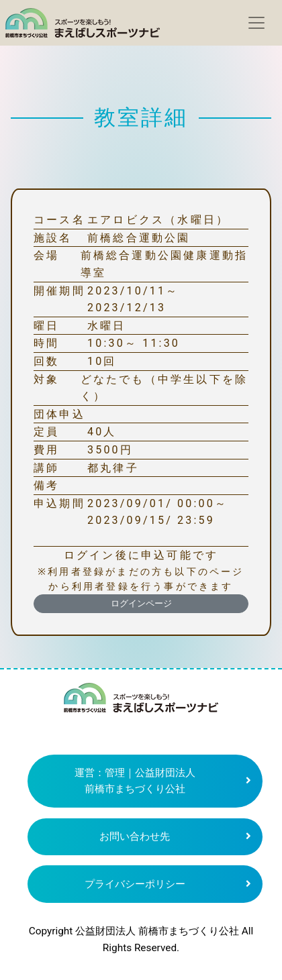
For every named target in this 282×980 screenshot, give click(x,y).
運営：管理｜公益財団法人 (135, 781)
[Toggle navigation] (256, 23)
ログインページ (141, 603)
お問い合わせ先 (135, 836)
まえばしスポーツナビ (141, 703)
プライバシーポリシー (135, 884)
